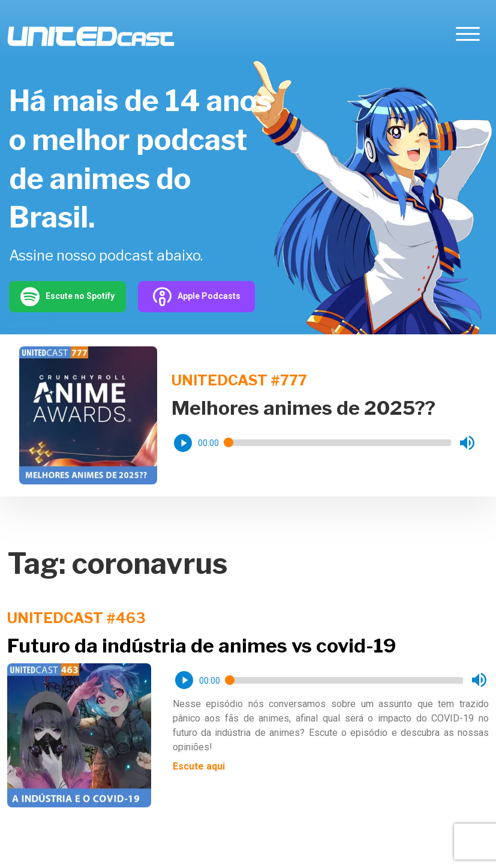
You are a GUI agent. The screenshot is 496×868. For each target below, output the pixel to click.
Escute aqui (199, 766)
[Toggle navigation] (468, 36)
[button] (183, 443)
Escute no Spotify (67, 297)
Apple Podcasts (196, 297)
